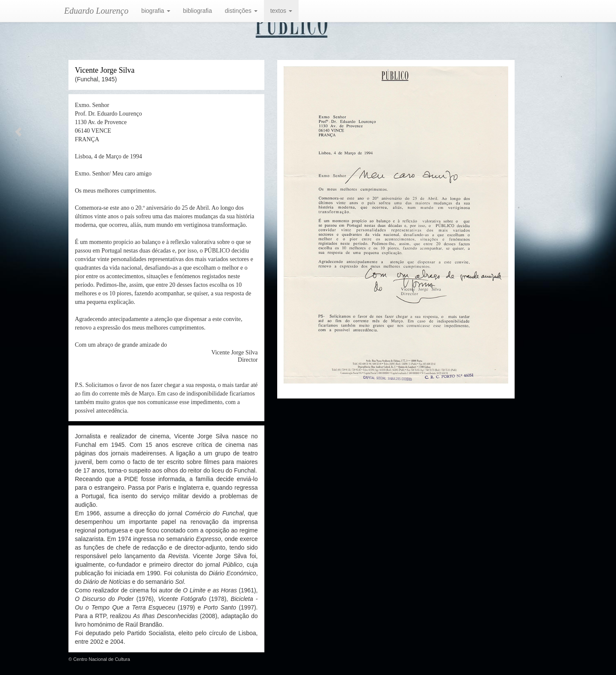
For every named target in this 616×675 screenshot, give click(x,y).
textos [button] (281, 11)
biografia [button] (156, 11)
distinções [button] (241, 11)
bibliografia (198, 11)
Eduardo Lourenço (96, 11)
